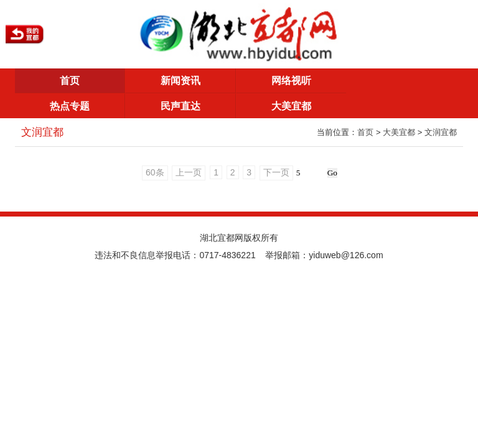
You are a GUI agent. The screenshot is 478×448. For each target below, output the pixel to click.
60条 (155, 172)
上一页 (189, 172)
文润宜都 (441, 132)
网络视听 (291, 81)
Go (332, 173)
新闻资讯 (180, 81)
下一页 (276, 172)
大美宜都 (291, 106)
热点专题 (70, 106)
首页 (70, 81)
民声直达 (180, 106)
